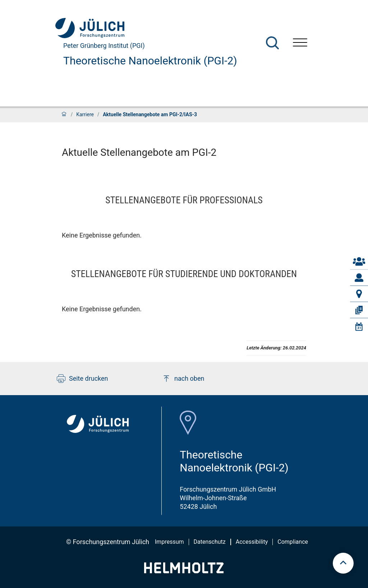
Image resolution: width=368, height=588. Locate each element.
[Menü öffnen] (300, 43)
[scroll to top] (343, 563)
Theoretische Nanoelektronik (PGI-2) (150, 61)
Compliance (293, 542)
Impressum (169, 542)
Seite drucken (82, 379)
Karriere (85, 114)
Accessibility (252, 542)
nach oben (183, 379)
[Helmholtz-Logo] (184, 571)
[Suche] (272, 43)
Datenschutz (210, 542)
